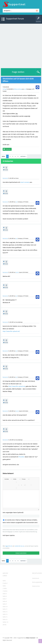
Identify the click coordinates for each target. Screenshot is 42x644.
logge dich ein (9, 546)
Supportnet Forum (15, 19)
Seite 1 (6, 583)
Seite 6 (5, 596)
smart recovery (25, 182)
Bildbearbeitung (18, 89)
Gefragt (5, 89)
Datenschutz (36, 586)
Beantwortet (5, 178)
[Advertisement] (21, 45)
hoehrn (17, 272)
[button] (8, 479)
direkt (4, 625)
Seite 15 (5, 619)
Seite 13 (5, 614)
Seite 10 (5, 607)
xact (25, 89)
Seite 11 (5, 609)
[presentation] (16, 541)
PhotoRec (21, 457)
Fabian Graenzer (31, 638)
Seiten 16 (5, 622)
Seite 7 (5, 599)
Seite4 (6, 591)
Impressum (36, 578)
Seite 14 (5, 617)
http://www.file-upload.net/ (11, 331)
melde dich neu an (20, 546)
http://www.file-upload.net (17, 386)
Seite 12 (5, 612)
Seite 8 (5, 601)
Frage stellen (18, 72)
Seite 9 (5, 604)
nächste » (23, 156)
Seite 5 (5, 594)
